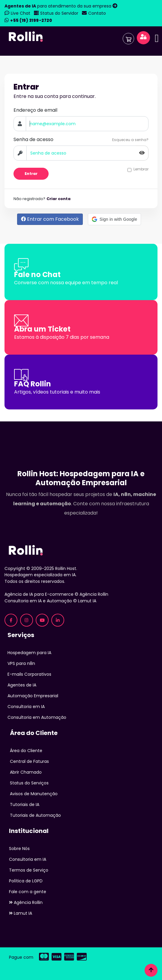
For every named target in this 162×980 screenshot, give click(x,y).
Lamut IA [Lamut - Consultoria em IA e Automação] (87, 601)
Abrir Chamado (26, 772)
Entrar (31, 174)
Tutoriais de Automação (35, 815)
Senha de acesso (33, 139)
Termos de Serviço (29, 870)
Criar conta (58, 199)
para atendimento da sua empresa (58, 6)
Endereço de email (35, 110)
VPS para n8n (21, 663)
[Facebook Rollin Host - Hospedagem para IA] (11, 620)
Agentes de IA (22, 685)
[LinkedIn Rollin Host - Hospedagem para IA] (58, 620)
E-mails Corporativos (29, 674)
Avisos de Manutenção (34, 794)
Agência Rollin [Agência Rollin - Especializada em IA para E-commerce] (94, 594)
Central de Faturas (29, 761)
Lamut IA (21, 913)
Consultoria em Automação (37, 717)
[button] (114, 219)
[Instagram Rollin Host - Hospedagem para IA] (27, 620)
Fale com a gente (28, 892)
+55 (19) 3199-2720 (31, 21)
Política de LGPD (26, 881)
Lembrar (141, 169)
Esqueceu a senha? (130, 140)
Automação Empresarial (33, 696)
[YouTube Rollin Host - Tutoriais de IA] (42, 620)
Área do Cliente (26, 751)
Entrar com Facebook (50, 219)
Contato (97, 13)
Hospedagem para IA (29, 653)
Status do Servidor (59, 13)
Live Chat (21, 13)
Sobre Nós (19, 849)
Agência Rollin (26, 902)
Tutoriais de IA (25, 804)
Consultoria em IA (26, 707)
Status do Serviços (29, 783)
